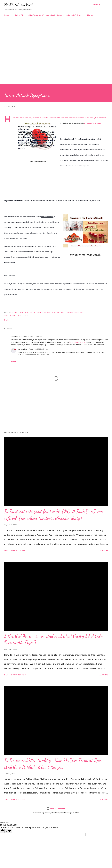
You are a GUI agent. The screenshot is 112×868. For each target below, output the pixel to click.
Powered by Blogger (56, 808)
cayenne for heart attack (22, 313)
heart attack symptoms (72, 313)
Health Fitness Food (18, 5)
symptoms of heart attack (16, 316)
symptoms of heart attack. (93, 123)
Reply (14, 361)
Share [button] (7, 320)
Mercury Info (22, 349)
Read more (103, 550)
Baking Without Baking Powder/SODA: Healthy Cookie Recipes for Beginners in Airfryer (48, 15)
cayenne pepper (41, 313)
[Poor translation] (8, 831)
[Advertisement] (56, 37)
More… (90, 15)
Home (6, 15)
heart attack (55, 313)
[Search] (97, 5)
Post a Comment (19, 550)
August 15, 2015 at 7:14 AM (39, 349)
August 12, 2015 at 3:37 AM (31, 336)
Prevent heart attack (77, 342)
